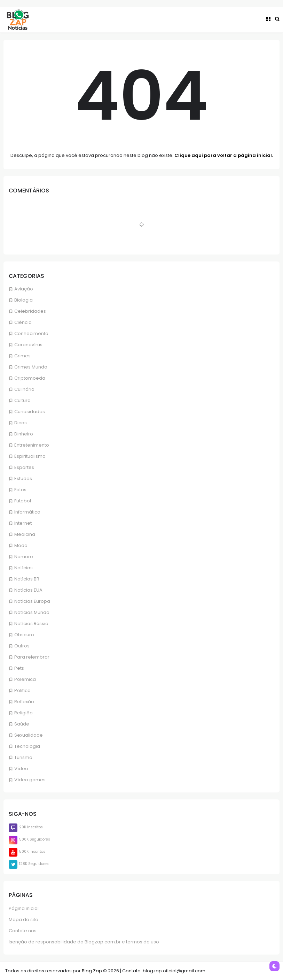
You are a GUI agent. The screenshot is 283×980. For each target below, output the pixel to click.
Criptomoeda (30, 378)
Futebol (23, 501)
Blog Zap (92, 971)
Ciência (23, 322)
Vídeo (21, 769)
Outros (22, 646)
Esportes (24, 467)
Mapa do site (23, 920)
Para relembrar (32, 657)
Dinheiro (24, 434)
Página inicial (24, 908)
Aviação (24, 289)
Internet (23, 523)
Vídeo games (30, 780)
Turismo (23, 757)
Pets (19, 668)
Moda (21, 545)
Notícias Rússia (31, 624)
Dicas (21, 423)
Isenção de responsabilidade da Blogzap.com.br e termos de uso (84, 942)
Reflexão (24, 702)
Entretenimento (32, 445)
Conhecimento (31, 333)
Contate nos (23, 931)
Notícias (23, 568)
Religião (23, 713)
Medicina (25, 534)
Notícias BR (27, 579)
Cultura (22, 400)
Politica (22, 690)
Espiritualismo (30, 456)
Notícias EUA (28, 590)
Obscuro (24, 635)
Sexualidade (29, 735)
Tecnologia (27, 746)
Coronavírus (28, 345)
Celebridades (30, 311)
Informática (27, 512)
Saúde (22, 724)
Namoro (24, 557)
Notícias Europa (32, 601)
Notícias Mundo (32, 612)
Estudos (23, 478)
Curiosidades (30, 412)
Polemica (25, 679)
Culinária (24, 389)
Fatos (20, 490)
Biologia (23, 300)
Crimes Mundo (31, 367)
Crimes (22, 356)
